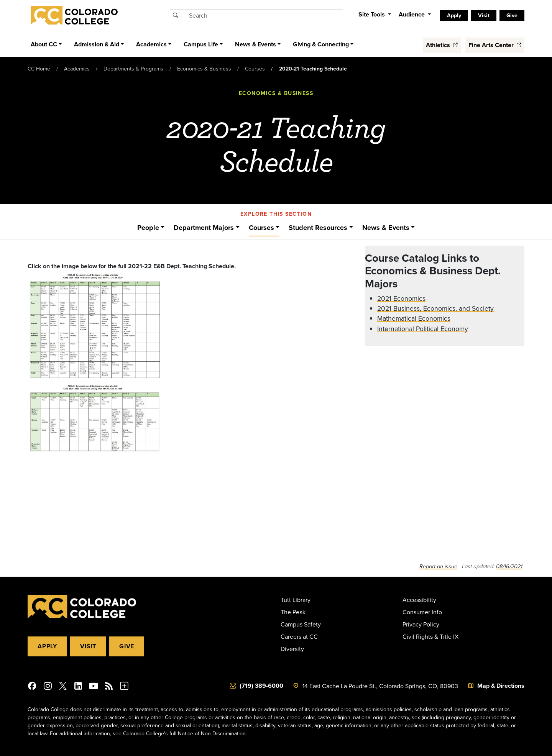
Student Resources (318, 228)
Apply (454, 15)
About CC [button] (44, 44)
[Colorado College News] (109, 687)
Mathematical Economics (414, 318)
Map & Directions (501, 686)
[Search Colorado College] (265, 15)
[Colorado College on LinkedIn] (78, 687)
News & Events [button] (255, 44)
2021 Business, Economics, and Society (435, 308)
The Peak (293, 612)
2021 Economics (401, 298)
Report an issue (438, 567)
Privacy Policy (421, 624)
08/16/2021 (509, 567)
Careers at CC (299, 636)
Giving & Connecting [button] (321, 44)
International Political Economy (423, 329)
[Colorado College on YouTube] (94, 687)
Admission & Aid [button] (97, 44)
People (148, 228)
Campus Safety (301, 624)
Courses (255, 69)
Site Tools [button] (372, 14)
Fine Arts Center (495, 45)
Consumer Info (422, 612)
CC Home (39, 69)
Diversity (292, 649)
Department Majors (204, 228)
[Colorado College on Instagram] (48, 687)
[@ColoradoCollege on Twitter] (63, 687)
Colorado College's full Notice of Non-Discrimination (184, 733)
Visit (484, 15)
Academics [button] (151, 44)
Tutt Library (296, 600)
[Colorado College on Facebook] (32, 687)
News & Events (386, 228)
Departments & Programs (133, 69)
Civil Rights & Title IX (430, 636)
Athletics (442, 45)
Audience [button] (412, 14)
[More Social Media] (124, 687)
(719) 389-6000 (261, 686)
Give (512, 15)
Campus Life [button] (201, 44)
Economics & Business (204, 69)
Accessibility (419, 600)
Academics (77, 69)
